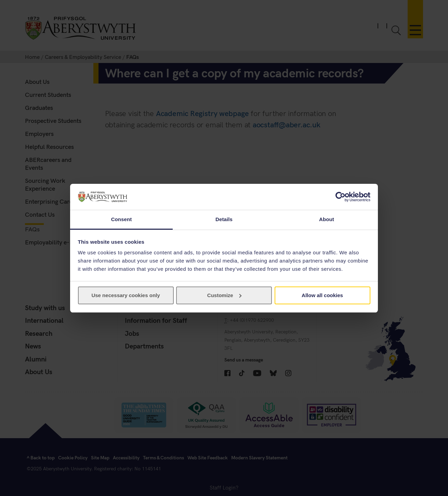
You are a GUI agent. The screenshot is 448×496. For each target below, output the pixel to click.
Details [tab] (224, 219)
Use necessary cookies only (126, 295)
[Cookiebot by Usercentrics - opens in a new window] (340, 197)
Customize (224, 295)
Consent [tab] (122, 219)
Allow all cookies (322, 295)
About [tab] (327, 219)
